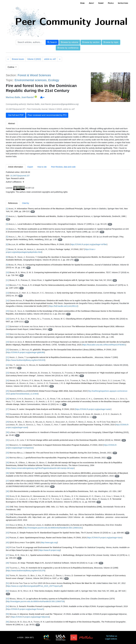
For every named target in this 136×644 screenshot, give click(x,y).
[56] (7, 622)
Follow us (112, 636)
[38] (7, 491)
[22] (7, 365)
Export (30, 167)
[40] (7, 507)
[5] (7, 237)
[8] (7, 257)
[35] (7, 463)
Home (82, 3)
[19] (7, 342)
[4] (7, 229)
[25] (7, 391)
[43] (7, 533)
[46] (7, 547)
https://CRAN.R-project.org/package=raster (93, 409)
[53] (7, 599)
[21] (7, 357)
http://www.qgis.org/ (49, 542)
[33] (7, 453)
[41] (7, 514)
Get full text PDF (16, 115)
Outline (11, 67)
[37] (7, 481)
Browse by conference (68, 48)
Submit (101, 3)
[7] (7, 249)
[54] (7, 606)
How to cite (42, 167)
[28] (7, 414)
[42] (7, 525)
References (13, 203)
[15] (7, 311)
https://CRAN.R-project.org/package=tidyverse (30, 617)
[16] (7, 319)
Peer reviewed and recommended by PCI (47, 115)
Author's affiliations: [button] (15, 182)
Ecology (54, 80)
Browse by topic (111, 42)
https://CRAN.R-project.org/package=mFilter (89, 244)
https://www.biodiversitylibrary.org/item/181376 (26, 571)
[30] (7, 432)
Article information (16, 167)
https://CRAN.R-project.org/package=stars (105, 538)
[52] (7, 591)
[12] (7, 285)
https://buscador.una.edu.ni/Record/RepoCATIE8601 (104, 345)
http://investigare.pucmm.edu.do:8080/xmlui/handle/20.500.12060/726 (35, 601)
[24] (7, 380)
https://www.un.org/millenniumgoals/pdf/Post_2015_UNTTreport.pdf (34, 586)
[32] (7, 445)
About (91, 3)
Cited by (26, 203)
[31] (7, 440)
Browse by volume (70, 42)
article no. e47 (50, 59)
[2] (7, 216)
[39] (7, 496)
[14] (7, 301)
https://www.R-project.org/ (50, 550)
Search (52, 42)
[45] (7, 542)
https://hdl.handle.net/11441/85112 (63, 306)
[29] (7, 422)
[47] (7, 555)
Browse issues (18, 59)
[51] (7, 583)
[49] (7, 568)
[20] (7, 350)
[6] (7, 244)
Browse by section (91, 42)
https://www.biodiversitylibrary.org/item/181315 (26, 360)
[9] (7, 265)
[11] (7, 280)
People (111, 3)
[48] (7, 563)
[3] (7, 224)
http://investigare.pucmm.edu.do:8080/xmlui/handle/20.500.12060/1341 (53, 528)
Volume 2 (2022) (34, 59)
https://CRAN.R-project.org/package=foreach (25, 609)
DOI (33, 212)
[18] (7, 334)
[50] (7, 575)
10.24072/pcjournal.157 (20, 176)
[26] (7, 399)
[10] (7, 272)
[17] (7, 326)
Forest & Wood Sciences (34, 75)
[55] (7, 614)
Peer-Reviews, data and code (63, 167)
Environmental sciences (31, 80)
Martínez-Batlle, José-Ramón (20, 97)
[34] (7, 458)
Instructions (123, 3)
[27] (7, 409)
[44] (7, 538)
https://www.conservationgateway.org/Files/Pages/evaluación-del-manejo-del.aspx (40, 468)
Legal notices (111, 639)
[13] (7, 293)
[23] (7, 373)
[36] (7, 473)
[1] (7, 209)
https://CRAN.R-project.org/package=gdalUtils (25, 352)
